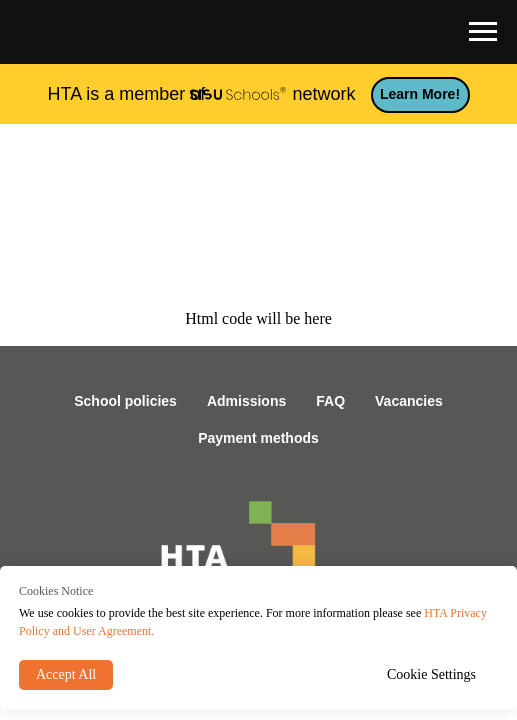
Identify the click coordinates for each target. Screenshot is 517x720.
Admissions (246, 401)
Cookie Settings (431, 674)
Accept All (66, 674)
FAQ (330, 401)
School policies (125, 401)
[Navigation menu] (483, 32)
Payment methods (258, 438)
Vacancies (409, 401)
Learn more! (420, 94)
